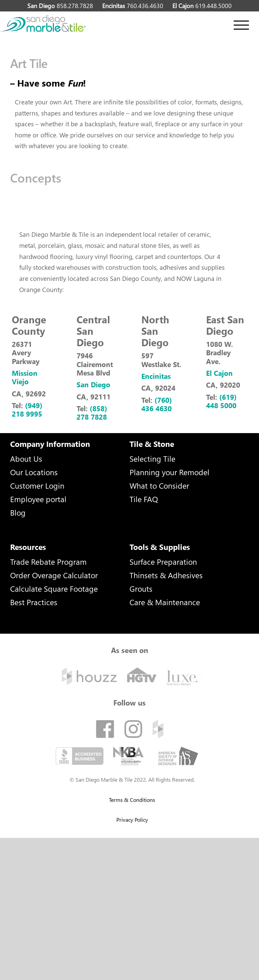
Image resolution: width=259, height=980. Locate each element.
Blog (18, 512)
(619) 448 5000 (221, 401)
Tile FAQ (144, 499)
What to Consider (159, 485)
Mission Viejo (25, 377)
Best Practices (34, 602)
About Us (26, 459)
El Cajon (219, 373)
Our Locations (34, 472)
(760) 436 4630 (157, 404)
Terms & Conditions (132, 800)
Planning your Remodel (169, 472)
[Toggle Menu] (241, 25)
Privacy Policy (132, 820)
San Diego (93, 384)
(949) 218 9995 (27, 409)
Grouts (141, 589)
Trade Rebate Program (48, 562)
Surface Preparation (163, 562)
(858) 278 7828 (92, 412)
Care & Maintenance (165, 602)
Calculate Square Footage (54, 589)
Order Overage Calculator (54, 575)
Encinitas (156, 376)
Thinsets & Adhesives (166, 575)
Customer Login (37, 485)
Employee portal (38, 499)
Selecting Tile (152, 459)
